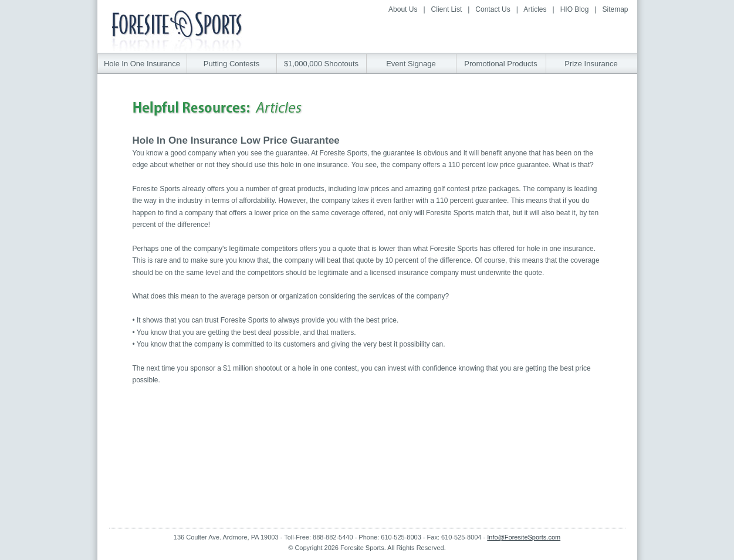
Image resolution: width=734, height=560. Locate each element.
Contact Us (493, 9)
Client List (447, 9)
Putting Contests (231, 64)
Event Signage (411, 64)
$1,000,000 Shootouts (321, 64)
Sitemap (615, 9)
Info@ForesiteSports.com (524, 537)
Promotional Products (500, 64)
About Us (403, 9)
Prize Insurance (591, 64)
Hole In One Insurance (142, 64)
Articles (535, 9)
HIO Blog (575, 9)
